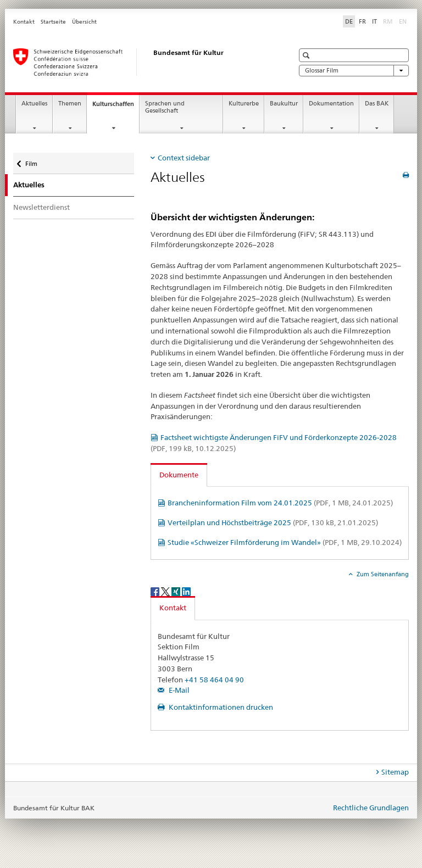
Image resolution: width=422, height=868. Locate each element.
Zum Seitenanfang (382, 574)
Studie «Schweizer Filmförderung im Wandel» (285, 542)
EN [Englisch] (404, 21)
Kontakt (24, 22)
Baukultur (284, 104)
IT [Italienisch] (374, 21)
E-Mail (178, 690)
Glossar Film (354, 71)
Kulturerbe (244, 104)
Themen (70, 104)
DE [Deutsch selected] (349, 21)
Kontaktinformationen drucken (220, 707)
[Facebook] (156, 591)
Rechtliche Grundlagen (371, 808)
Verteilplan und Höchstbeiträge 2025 (273, 522)
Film (34, 161)
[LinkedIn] (186, 591)
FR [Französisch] (362, 21)
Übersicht (84, 22)
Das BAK (377, 104)
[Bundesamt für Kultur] (142, 62)
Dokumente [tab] (179, 475)
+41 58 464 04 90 (214, 680)
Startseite (53, 22)
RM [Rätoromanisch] (389, 21)
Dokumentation (331, 104)
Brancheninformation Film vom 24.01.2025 (280, 503)
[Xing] (177, 591)
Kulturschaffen (116, 107)
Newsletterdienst (41, 207)
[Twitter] (166, 591)
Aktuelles (34, 104)
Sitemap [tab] (395, 772)
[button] (307, 55)
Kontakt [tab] (173, 608)
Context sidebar (184, 158)
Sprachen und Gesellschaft (165, 107)
